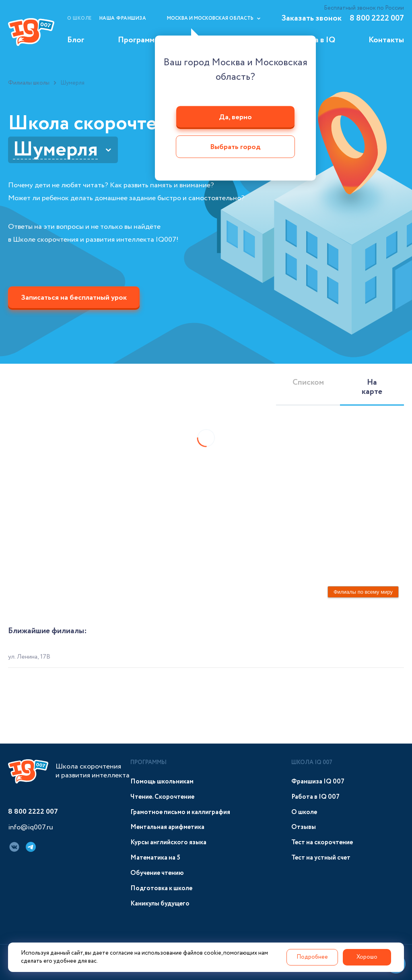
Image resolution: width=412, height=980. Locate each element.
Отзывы (304, 827)
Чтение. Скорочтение (162, 797)
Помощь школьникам (162, 782)
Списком (308, 382)
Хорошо (367, 957)
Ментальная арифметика (167, 827)
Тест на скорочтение (322, 842)
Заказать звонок (311, 18)
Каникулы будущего (160, 904)
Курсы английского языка (168, 842)
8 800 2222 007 (377, 18)
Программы (139, 40)
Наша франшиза (123, 18)
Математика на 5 (155, 858)
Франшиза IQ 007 (318, 782)
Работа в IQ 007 (315, 797)
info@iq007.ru (31, 828)
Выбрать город (235, 147)
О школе (79, 18)
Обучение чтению (157, 873)
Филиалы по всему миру (363, 592)
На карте (372, 387)
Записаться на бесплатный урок (74, 298)
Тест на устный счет (321, 858)
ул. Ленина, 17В (29, 657)
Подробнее (312, 957)
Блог (76, 40)
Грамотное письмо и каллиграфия (180, 812)
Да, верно (235, 117)
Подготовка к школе (161, 888)
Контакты (386, 40)
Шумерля (55, 150)
